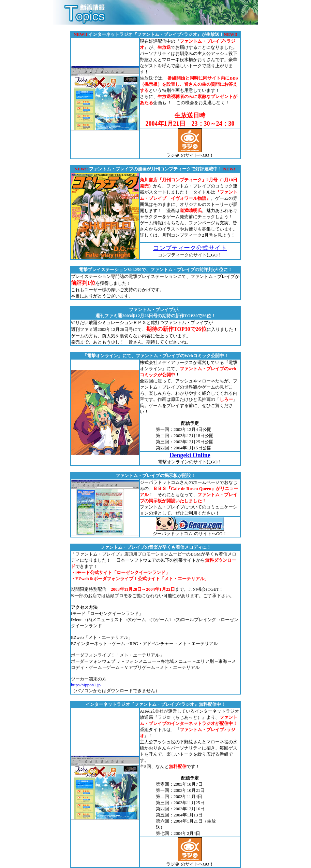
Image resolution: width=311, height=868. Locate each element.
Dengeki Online (190, 455)
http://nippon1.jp (86, 685)
